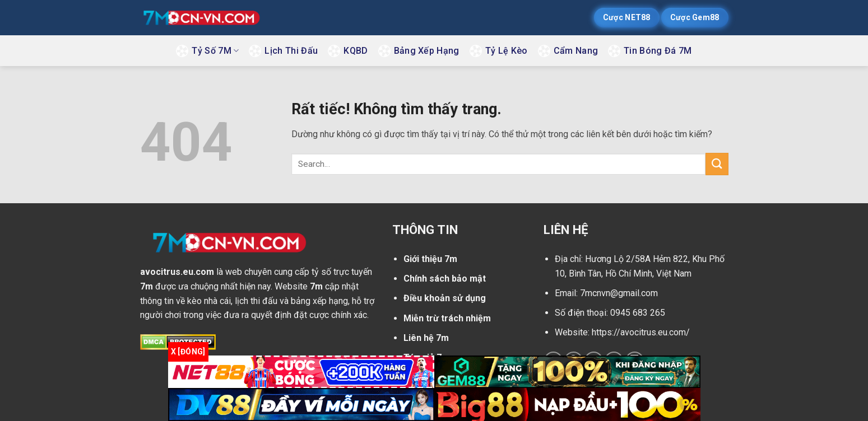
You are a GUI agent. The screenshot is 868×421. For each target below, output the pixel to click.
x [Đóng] (188, 352)
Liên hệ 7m (426, 338)
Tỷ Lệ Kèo (507, 51)
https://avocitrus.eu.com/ (641, 332)
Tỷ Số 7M (215, 51)
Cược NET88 (627, 17)
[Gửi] (717, 164)
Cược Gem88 (695, 17)
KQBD (356, 51)
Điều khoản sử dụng (445, 298)
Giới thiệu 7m (430, 259)
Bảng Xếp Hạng (427, 51)
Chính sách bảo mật (445, 279)
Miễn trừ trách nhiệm (447, 318)
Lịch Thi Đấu (291, 51)
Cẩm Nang (576, 51)
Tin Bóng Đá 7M (658, 51)
